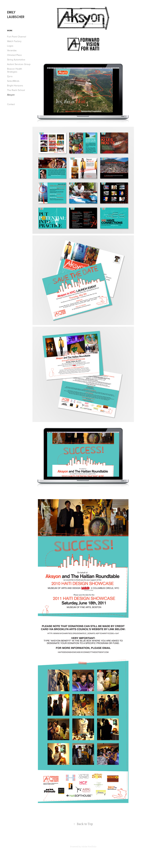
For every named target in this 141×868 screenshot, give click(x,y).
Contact (11, 104)
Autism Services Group (19, 64)
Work (10, 31)
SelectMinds (13, 81)
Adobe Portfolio (89, 847)
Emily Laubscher (16, 14)
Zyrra (10, 76)
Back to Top (83, 824)
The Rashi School (16, 90)
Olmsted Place (14, 55)
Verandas (12, 50)
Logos (10, 46)
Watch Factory (14, 41)
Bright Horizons (15, 86)
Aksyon (11, 95)
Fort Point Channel (17, 37)
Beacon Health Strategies (15, 70)
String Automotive (16, 60)
